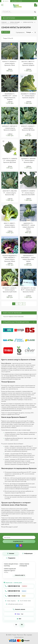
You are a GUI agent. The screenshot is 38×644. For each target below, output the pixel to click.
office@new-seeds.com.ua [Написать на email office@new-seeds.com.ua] (14, 604)
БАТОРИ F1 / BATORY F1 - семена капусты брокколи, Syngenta (10, 128)
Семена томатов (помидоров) (24, 565)
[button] (3, 45)
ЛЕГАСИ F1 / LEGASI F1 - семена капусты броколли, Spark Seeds (10, 290)
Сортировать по (20, 32)
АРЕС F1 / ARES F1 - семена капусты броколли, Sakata (10, 225)
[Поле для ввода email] (19, 537)
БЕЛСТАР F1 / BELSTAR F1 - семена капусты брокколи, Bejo (10, 193)
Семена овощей (15, 22)
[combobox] (19, 12)
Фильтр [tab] (7, 32)
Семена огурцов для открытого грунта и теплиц (10, 570)
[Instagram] (21, 546)
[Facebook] (17, 546)
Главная (6, 1)
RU (22, 625)
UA (16, 625)
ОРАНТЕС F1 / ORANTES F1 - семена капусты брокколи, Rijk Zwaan (10, 161)
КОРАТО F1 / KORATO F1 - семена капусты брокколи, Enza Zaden (28, 193)
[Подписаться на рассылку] (19, 541)
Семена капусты (28, 22)
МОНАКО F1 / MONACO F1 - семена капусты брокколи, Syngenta (28, 96)
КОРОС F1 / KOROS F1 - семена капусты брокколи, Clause (10, 63)
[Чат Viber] (19, 614)
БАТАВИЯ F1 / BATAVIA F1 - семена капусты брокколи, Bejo (28, 161)
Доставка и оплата (17, 1)
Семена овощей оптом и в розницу (11, 565)
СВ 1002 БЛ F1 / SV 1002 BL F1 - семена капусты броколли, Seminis (28, 290)
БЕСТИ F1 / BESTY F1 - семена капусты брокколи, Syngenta (28, 63)
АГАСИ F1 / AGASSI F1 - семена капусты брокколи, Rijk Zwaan (28, 128)
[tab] (11, 553)
